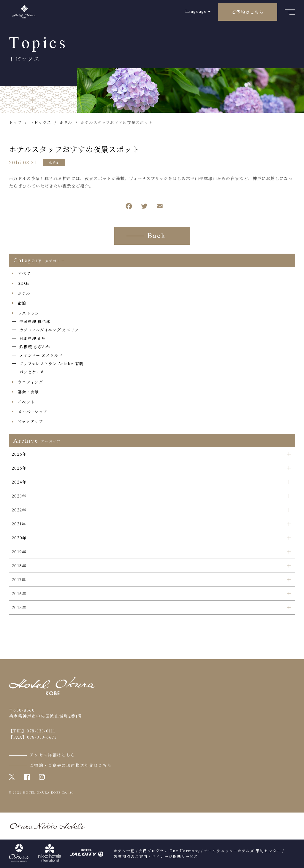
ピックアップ (30, 421)
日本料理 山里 (33, 338)
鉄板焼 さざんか (35, 347)
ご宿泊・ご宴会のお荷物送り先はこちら (71, 765)
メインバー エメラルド (41, 355)
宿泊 (22, 303)
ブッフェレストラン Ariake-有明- (52, 364)
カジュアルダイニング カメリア (49, 330)
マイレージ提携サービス (175, 856)
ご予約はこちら (248, 12)
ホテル (54, 162)
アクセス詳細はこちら (53, 755)
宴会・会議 (28, 392)
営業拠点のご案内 (131, 856)
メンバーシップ (33, 412)
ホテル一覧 (124, 851)
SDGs (24, 283)
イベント (26, 402)
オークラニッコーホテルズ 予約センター (243, 851)
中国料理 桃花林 (35, 321)
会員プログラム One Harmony (169, 851)
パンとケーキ (32, 372)
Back (157, 236)
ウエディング (30, 382)
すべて (24, 273)
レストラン (28, 313)
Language (196, 11)
